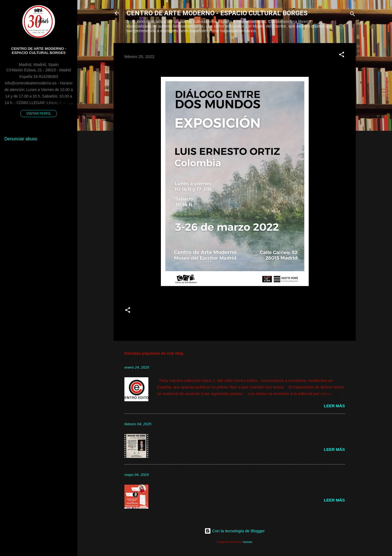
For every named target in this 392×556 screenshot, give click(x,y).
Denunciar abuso (21, 139)
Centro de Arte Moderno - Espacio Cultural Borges (39, 51)
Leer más (334, 406)
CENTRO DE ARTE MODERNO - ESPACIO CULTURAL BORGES (217, 13)
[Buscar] (353, 15)
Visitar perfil (39, 114)
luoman (247, 542)
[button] (342, 55)
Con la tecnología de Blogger (235, 531)
